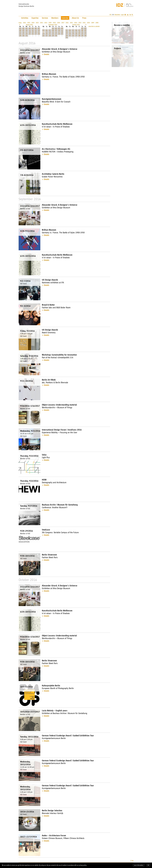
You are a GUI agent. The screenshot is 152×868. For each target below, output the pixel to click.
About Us (75, 18)
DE (110, 15)
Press (84, 18)
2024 (33, 23)
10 (27, 30)
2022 (41, 23)
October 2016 (76, 25)
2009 (93, 23)
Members (55, 18)
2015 (71, 23)
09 (23, 30)
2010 (88, 23)
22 (20, 34)
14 (39, 30)
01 (20, 28)
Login (122, 15)
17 (27, 32)
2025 (29, 23)
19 (33, 32)
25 (30, 34)
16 (23, 32)
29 (20, 36)
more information (139, 865)
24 (27, 34)
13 (36, 30)
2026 (24, 23)
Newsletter (117, 15)
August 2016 (29, 25)
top (133, 861)
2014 (76, 23)
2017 (63, 23)
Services (45, 18)
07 (39, 28)
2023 (37, 23)
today (20, 23)
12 (33, 30)
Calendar (65, 18)
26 (33, 34)
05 (33, 28)
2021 (46, 23)
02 (23, 28)
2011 (84, 23)
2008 (97, 23)
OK (148, 865)
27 (36, 34)
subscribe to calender (94, 26)
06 (36, 28)
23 (23, 34)
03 (27, 28)
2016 (67, 23)
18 (30, 32)
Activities (25, 18)
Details (46, 54)
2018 (59, 23)
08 (20, 30)
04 (30, 28)
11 (30, 30)
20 (36, 32)
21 (39, 32)
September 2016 (53, 25)
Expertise (35, 18)
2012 (80, 23)
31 (27, 36)
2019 (54, 23)
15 (20, 32)
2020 (50, 23)
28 (39, 34)
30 (23, 36)
